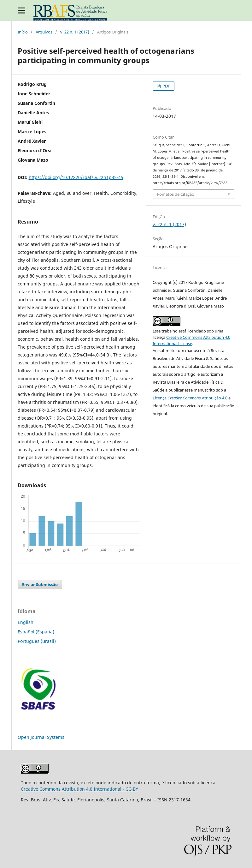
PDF (166, 86)
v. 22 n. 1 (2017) (75, 32)
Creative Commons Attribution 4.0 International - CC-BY (79, 789)
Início (23, 32)
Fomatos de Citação (176, 194)
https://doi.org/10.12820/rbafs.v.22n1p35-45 (76, 177)
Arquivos (44, 32)
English (26, 622)
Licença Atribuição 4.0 (190, 398)
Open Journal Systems (41, 737)
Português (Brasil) (37, 641)
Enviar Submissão (40, 584)
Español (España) (36, 632)
